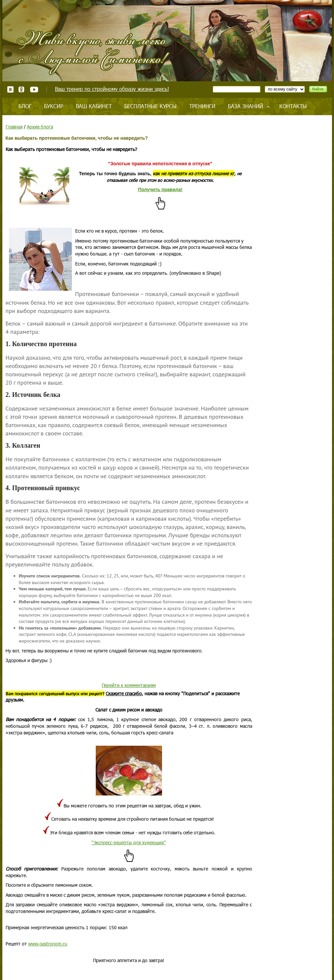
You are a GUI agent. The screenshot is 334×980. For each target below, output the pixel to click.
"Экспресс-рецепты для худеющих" (129, 842)
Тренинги (202, 106)
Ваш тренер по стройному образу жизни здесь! (112, 89)
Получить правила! (160, 189)
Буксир (54, 106)
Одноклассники (22, 89)
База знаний (246, 106)
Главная (14, 127)
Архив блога (40, 127)
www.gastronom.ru (48, 944)
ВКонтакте (10, 89)
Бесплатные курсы (150, 106)
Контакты (293, 106)
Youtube (34, 89)
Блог (25, 106)
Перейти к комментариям (129, 685)
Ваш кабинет (94, 106)
